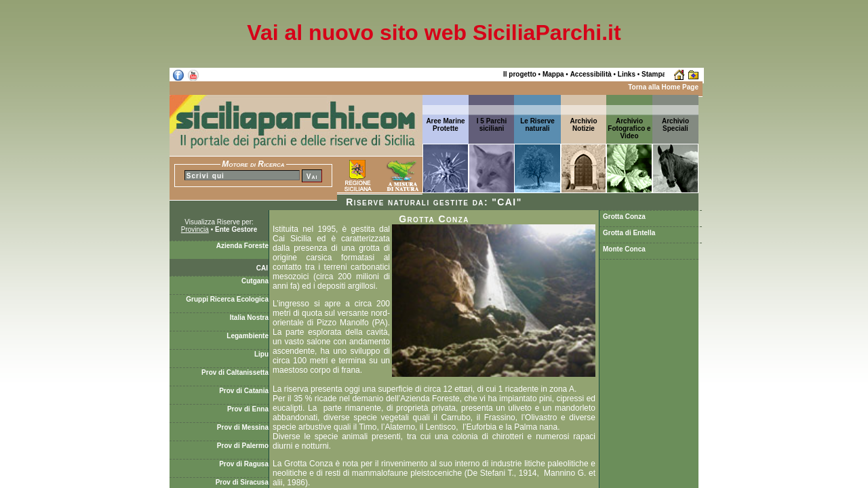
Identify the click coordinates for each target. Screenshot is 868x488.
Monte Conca (624, 249)
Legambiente (248, 336)
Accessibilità (591, 74)
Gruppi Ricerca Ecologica (227, 299)
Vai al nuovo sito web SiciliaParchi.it (434, 33)
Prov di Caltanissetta (235, 372)
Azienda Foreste (242, 246)
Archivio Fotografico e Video (629, 128)
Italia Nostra (249, 318)
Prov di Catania (244, 391)
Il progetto (520, 74)
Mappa (553, 74)
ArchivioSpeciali (675, 125)
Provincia (195, 229)
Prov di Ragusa (244, 464)
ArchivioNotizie (583, 125)
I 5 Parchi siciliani (492, 125)
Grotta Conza (624, 217)
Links (627, 74)
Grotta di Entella (629, 233)
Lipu (261, 354)
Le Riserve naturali (537, 125)
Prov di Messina (243, 427)
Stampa (654, 74)
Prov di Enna (248, 409)
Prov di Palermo (243, 446)
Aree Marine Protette (445, 125)
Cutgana (255, 281)
